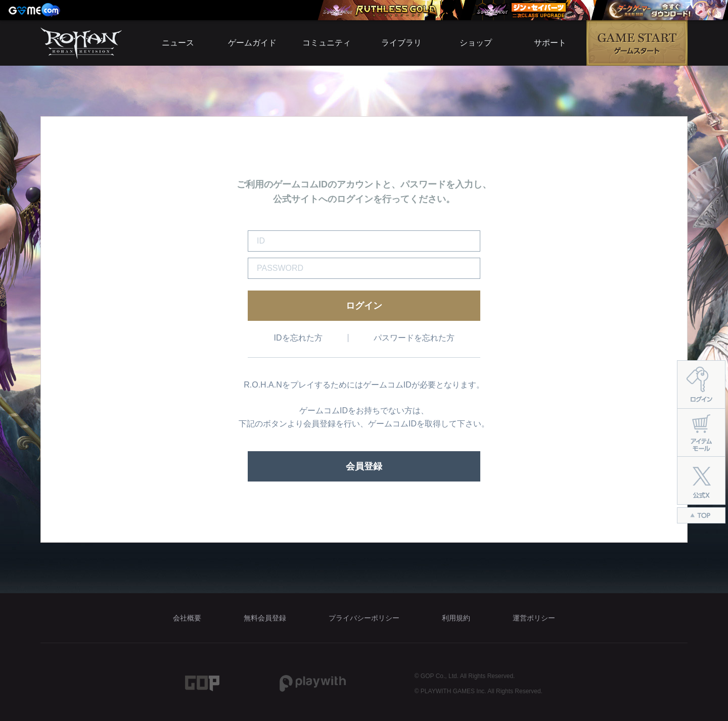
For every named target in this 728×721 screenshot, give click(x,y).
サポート (550, 43)
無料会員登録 (265, 618)
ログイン (364, 306)
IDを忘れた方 (298, 338)
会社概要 (187, 618)
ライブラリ (401, 43)
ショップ (476, 43)
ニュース (178, 43)
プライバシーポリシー (364, 618)
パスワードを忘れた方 (414, 338)
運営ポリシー (534, 618)
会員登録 (364, 466)
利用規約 (456, 618)
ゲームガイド (252, 43)
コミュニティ (327, 43)
